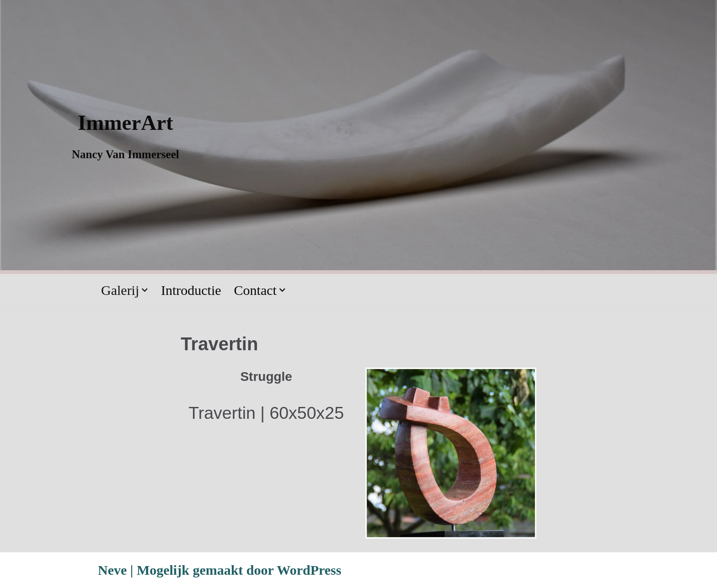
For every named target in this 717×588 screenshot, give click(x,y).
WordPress (309, 570)
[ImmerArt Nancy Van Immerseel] (126, 135)
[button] (145, 290)
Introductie (191, 290)
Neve (112, 570)
